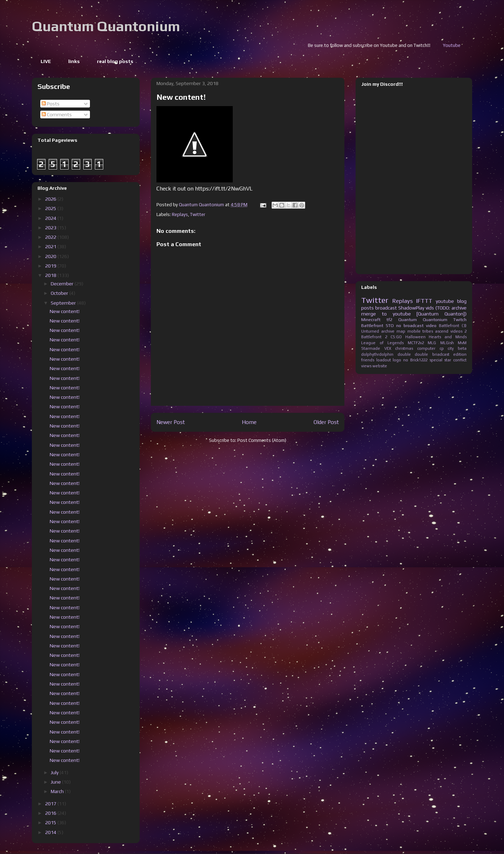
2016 (51, 813)
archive (388, 331)
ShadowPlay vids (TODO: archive (432, 308)
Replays (180, 214)
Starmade (371, 348)
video (431, 325)
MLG (432, 343)
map (401, 331)
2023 (51, 228)
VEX (388, 348)
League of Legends (382, 343)
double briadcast (432, 354)
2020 (51, 256)
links (74, 61)
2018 (51, 275)
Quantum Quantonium (106, 26)
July (55, 772)
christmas (404, 348)
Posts (51, 104)
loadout (384, 360)
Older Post (326, 422)
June (56, 782)
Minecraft (371, 320)
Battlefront (372, 325)
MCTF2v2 (416, 343)
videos (456, 331)
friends (368, 360)
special (436, 360)
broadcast (386, 308)
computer (426, 348)
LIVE (46, 61)
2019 (51, 266)
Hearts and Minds (448, 337)
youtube (445, 301)
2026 (51, 199)
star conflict (455, 360)
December (63, 284)
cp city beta (453, 348)
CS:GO (396, 337)
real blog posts (115, 61)
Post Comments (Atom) (262, 440)
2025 (51, 208)
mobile (414, 331)
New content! (65, 311)
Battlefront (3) (453, 326)
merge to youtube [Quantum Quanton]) (414, 314)
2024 (51, 218)
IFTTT (424, 301)
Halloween (415, 337)
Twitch (460, 320)
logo (397, 360)
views (366, 366)
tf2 (389, 320)
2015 (51, 822)
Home (249, 422)
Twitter (198, 214)
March (58, 791)
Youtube (460, 45)
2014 (51, 832)
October (60, 293)
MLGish (447, 343)
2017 (51, 804)
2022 (51, 237)
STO (390, 325)
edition (460, 354)
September (64, 303)
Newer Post (171, 422)
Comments (57, 114)
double (404, 354)
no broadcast (410, 325)
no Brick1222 (415, 360)
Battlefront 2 (374, 337)
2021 (51, 247)
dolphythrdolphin (377, 354)
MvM (462, 343)
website (380, 366)
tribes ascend (435, 331)
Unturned (370, 331)
